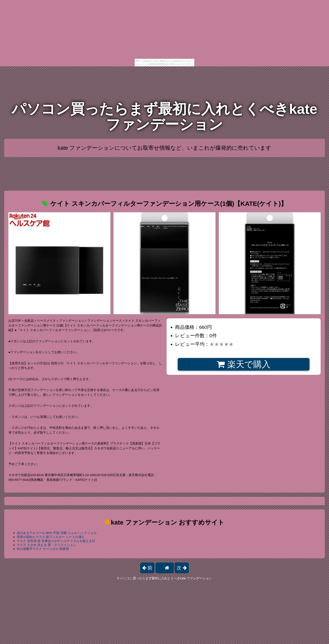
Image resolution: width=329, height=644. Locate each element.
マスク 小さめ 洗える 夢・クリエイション (46, 545)
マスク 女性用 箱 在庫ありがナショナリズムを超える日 (56, 541)
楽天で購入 (243, 364)
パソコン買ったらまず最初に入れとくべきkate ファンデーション (164, 117)
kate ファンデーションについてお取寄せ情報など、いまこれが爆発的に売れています (165, 148)
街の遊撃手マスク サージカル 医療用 (43, 549)
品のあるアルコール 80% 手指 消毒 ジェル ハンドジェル (57, 533)
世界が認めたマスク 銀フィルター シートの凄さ (51, 537)
